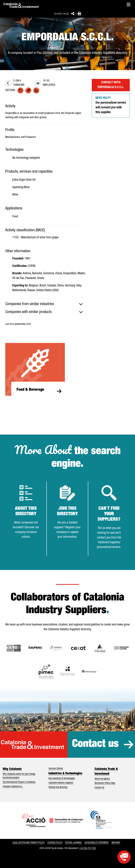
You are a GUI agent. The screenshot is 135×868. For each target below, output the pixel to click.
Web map (116, 843)
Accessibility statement (97, 843)
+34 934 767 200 (88, 848)
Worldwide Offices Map (105, 783)
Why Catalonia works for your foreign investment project (19, 776)
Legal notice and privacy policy (28, 843)
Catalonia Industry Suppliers (61, 783)
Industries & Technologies (65, 774)
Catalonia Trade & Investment (106, 772)
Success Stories (56, 769)
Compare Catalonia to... (13, 787)
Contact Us (99, 788)
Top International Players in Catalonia (19, 782)
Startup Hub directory (58, 787)
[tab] (46, 304)
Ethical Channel (73, 843)
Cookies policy (55, 843)
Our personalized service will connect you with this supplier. (111, 105)
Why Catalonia (12, 769)
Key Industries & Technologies (62, 779)
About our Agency (102, 779)
